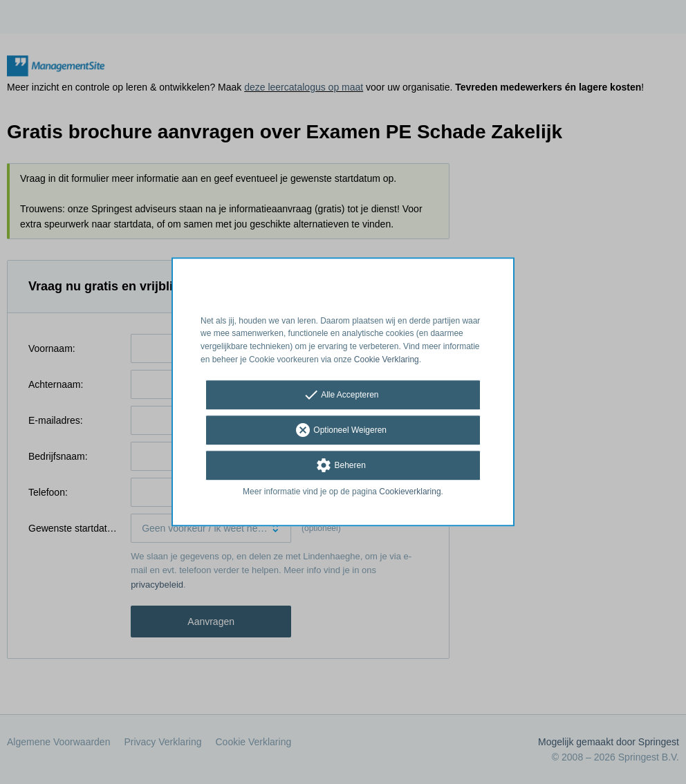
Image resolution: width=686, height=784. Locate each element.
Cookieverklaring (410, 492)
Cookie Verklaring (387, 360)
